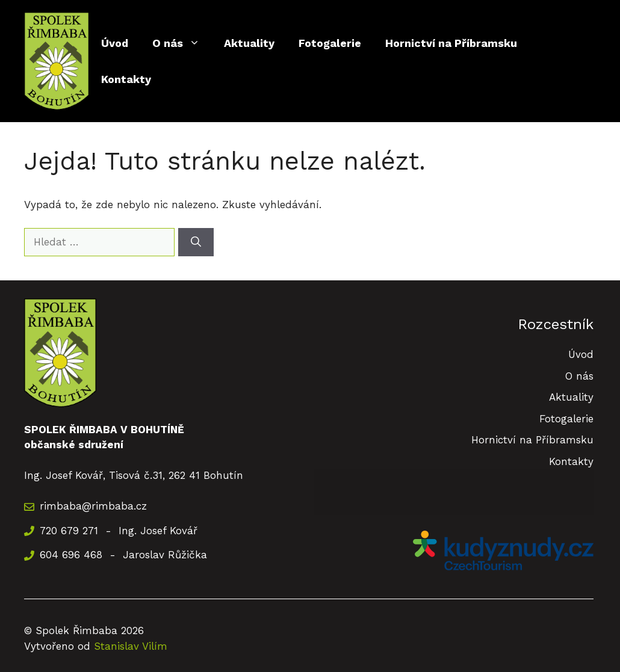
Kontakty (126, 79)
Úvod (115, 43)
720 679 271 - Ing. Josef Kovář (119, 531)
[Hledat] (196, 242)
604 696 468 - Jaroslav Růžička (123, 555)
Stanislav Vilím (131, 646)
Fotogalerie (330, 43)
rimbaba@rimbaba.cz (93, 506)
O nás (182, 43)
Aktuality (249, 43)
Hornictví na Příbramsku (451, 43)
